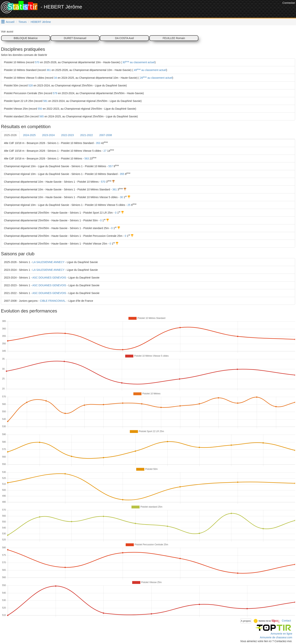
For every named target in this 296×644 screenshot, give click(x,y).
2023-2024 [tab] (48, 135)
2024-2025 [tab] (29, 135)
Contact (286, 621)
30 (121, 197)
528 (30, 85)
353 (98, 143)
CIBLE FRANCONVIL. (53, 301)
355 (122, 174)
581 (45, 101)
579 (55, 93)
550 (40, 109)
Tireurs (23, 22)
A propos (246, 621)
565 (42, 116)
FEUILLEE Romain (174, 38)
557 (111, 166)
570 (37, 62)
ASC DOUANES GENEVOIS (49, 278)
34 (55, 78)
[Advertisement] (213, 9)
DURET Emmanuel (75, 38)
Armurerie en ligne (281, 634)
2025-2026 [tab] (10, 135)
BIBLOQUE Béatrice (26, 38)
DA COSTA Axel (124, 38)
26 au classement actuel (156, 78)
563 (87, 158)
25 (129, 205)
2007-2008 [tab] (106, 135)
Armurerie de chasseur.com (276, 637)
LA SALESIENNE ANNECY (48, 262)
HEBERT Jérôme (41, 22)
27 (105, 151)
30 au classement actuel (138, 62)
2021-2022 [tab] (87, 135)
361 (49, 70)
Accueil (10, 22)
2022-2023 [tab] (67, 135)
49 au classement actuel (150, 70)
